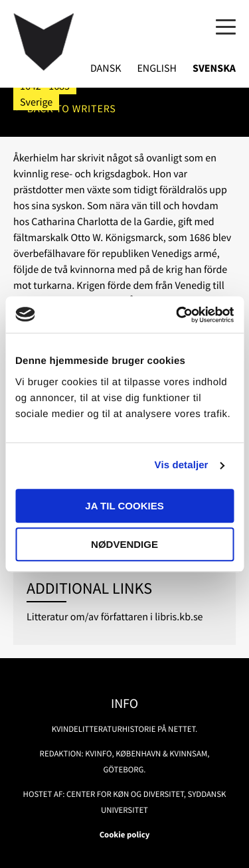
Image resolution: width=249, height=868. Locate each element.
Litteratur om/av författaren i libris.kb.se (115, 617)
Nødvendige (124, 544)
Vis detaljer (182, 465)
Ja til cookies (124, 506)
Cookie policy (125, 835)
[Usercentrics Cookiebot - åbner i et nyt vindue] (177, 315)
